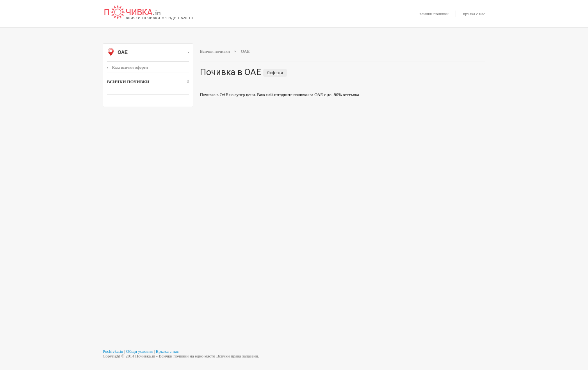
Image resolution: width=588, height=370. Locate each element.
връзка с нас (474, 14)
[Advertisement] (343, 169)
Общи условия (139, 351)
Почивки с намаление (149, 13)
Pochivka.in (113, 351)
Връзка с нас (167, 351)
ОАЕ (148, 53)
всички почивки (434, 14)
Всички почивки (215, 51)
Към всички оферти (127, 67)
